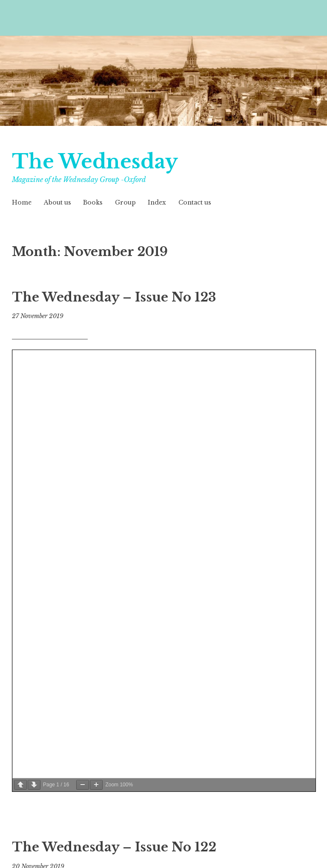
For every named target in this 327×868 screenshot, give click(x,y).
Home (22, 202)
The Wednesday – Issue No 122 (114, 847)
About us (57, 202)
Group (125, 202)
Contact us (195, 202)
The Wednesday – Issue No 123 (114, 297)
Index (157, 202)
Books (93, 202)
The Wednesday (98, 161)
